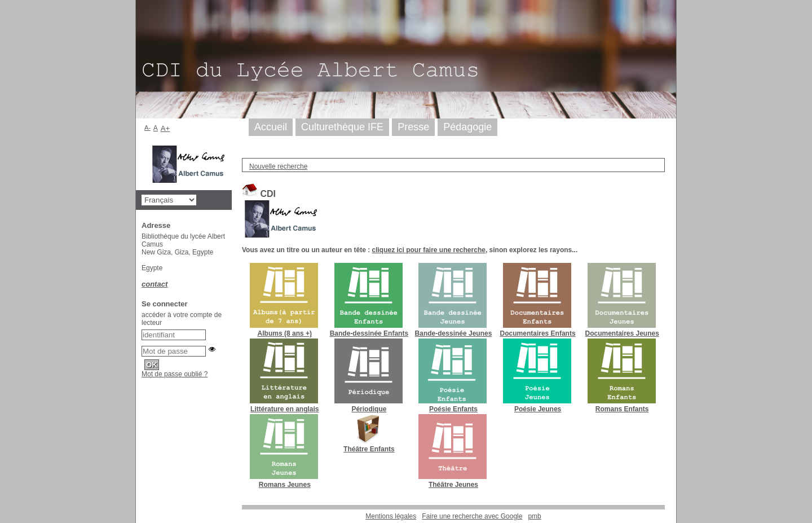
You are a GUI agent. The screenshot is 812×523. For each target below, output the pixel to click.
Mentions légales (391, 516)
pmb (534, 516)
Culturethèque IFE (342, 127)
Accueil (271, 127)
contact (155, 284)
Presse (413, 127)
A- (147, 128)
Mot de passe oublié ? (175, 374)
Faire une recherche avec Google (472, 516)
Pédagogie (467, 127)
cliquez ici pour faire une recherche (428, 250)
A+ (166, 128)
